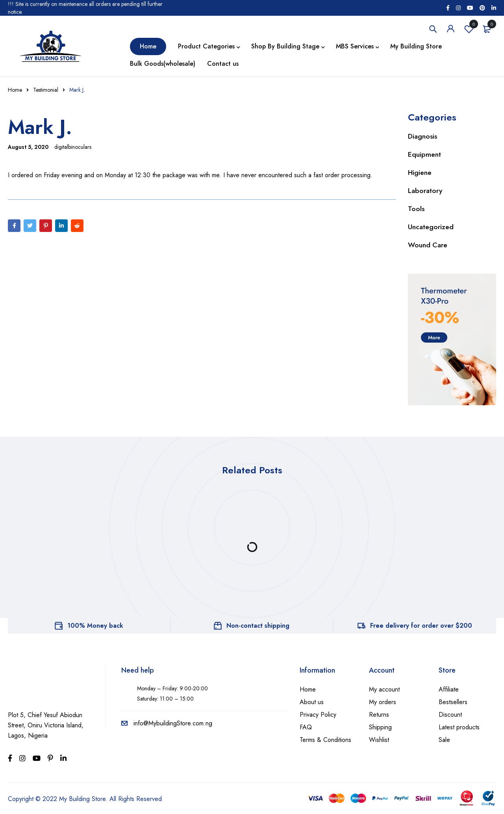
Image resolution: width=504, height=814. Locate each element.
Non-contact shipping (258, 626)
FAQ (306, 727)
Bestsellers (453, 702)
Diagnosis (423, 136)
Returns (379, 715)
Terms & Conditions (325, 740)
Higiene (420, 172)
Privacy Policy (318, 715)
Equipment (424, 154)
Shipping (380, 727)
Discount (450, 715)
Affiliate (449, 689)
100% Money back (95, 626)
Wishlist (469, 29)
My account (384, 689)
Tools (416, 209)
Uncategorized (431, 227)
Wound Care (428, 245)
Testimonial (46, 90)
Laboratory (426, 191)
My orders (383, 702)
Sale (444, 740)
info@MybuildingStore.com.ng (167, 723)
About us (312, 702)
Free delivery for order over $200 (421, 626)
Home (15, 90)
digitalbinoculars (73, 147)
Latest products (459, 727)
